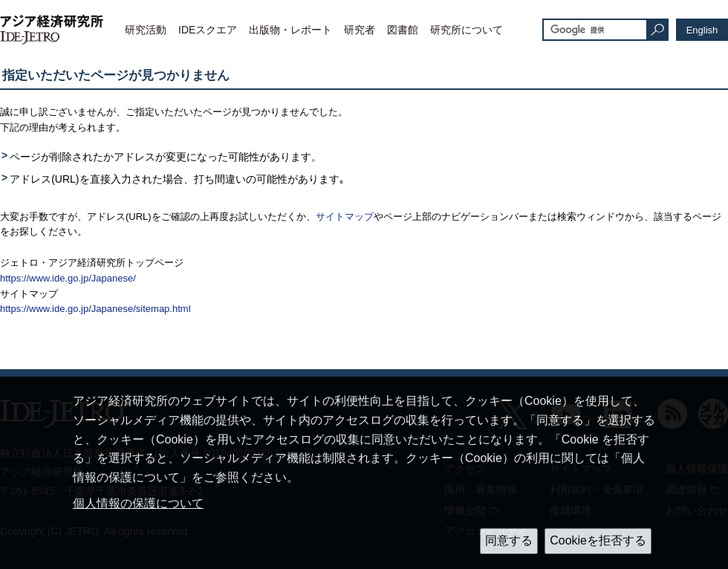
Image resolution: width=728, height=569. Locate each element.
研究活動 (146, 30)
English (702, 30)
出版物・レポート (290, 30)
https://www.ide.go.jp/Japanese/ (68, 278)
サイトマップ (345, 217)
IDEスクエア (208, 30)
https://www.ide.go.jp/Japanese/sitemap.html (95, 309)
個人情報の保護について (138, 503)
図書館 (403, 30)
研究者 (360, 30)
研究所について (467, 30)
